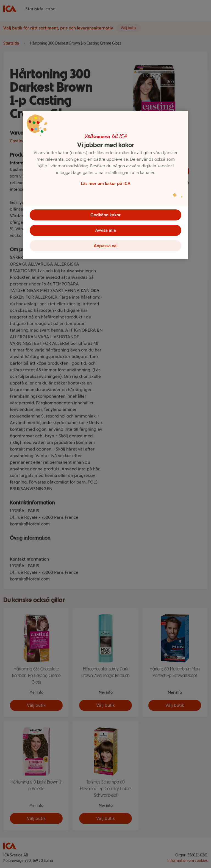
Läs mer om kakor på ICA (106, 183)
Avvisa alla (105, 230)
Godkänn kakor (105, 215)
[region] (105, 185)
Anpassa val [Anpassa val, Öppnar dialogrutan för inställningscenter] (106, 246)
